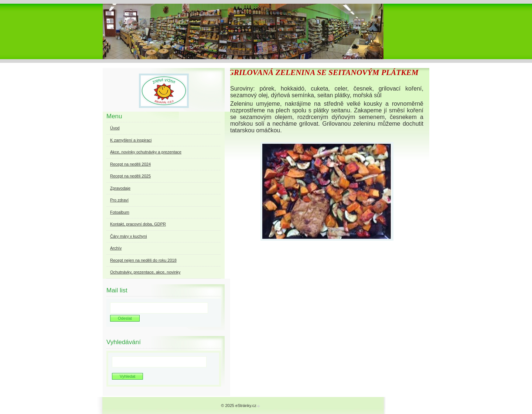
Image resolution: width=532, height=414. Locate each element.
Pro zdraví (119, 200)
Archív (116, 248)
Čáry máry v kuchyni (129, 236)
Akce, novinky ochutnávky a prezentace (146, 152)
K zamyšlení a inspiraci (131, 140)
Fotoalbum (120, 212)
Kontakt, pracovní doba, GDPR (138, 224)
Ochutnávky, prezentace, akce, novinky (145, 272)
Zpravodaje (120, 188)
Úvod (115, 128)
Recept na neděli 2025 (130, 176)
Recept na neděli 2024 (130, 164)
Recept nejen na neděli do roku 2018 (143, 260)
